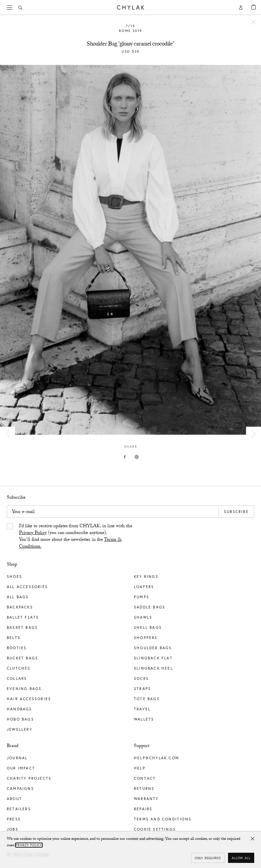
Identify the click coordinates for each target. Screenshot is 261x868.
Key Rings (146, 577)
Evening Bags (24, 689)
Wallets (144, 719)
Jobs (13, 829)
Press (14, 819)
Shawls (143, 617)
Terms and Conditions (163, 819)
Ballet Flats (23, 617)
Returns (144, 789)
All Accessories (27, 587)
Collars (17, 678)
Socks (141, 678)
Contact (145, 778)
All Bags (18, 597)
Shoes (14, 577)
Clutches (19, 668)
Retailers (19, 809)
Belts (14, 638)
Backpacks (20, 607)
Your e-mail (23, 512)
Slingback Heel (153, 668)
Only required (208, 858)
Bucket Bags (22, 658)
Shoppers (146, 638)
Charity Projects (29, 778)
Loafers (144, 587)
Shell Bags (148, 627)
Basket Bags (22, 627)
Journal (17, 758)
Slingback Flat (153, 658)
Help (140, 768)
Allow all (241, 858)
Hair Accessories (29, 699)
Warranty (146, 799)
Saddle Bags (150, 607)
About (14, 799)
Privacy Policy (33, 533)
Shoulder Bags (153, 648)
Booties (17, 648)
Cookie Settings (155, 829)
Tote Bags (147, 699)
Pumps (142, 597)
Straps (142, 689)
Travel (142, 709)
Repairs (143, 809)
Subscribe (236, 512)
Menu (12, 7)
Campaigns (20, 789)
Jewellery (20, 729)
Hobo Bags (20, 719)
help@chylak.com (156, 758)
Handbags (20, 709)
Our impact (21, 768)
